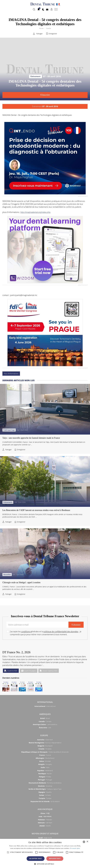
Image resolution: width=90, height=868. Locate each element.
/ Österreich (45, 740)
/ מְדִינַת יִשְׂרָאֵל (45, 838)
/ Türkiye (45, 798)
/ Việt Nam (45, 823)
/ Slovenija (45, 786)
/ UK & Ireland (45, 801)
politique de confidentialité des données (61, 632)
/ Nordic (45, 774)
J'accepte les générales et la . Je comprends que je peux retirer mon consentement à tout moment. (46, 633)
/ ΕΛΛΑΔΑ (45, 761)
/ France (45, 755)
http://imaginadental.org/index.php (35, 134)
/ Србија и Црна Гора (45, 789)
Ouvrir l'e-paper (29, 671)
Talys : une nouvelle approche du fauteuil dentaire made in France (31, 293)
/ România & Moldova (45, 783)
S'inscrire (45, 95)
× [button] (87, 842)
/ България (45, 746)
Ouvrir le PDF (11, 671)
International (45, 702)
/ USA (45, 728)
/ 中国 (45, 813)
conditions (26, 632)
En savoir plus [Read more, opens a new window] (75, 848)
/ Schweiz (45, 795)
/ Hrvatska (45, 749)
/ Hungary (45, 764)
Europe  (45, 735)
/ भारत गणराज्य (45, 816)
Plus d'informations (11, 151)
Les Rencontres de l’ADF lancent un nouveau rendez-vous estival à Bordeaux (36, 438)
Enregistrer (53, 34)
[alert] (45, 853)
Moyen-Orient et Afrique (45, 834)
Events (49, 28)
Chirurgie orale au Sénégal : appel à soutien (21, 582)
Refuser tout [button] (55, 859)
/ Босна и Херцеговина (45, 743)
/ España (45, 792)
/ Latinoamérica (45, 724)
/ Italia (45, 767)
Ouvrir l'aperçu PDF (49, 671)
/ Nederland (45, 771)
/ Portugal (45, 780)
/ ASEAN (45, 826)
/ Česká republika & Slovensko (45, 752)
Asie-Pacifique (45, 809)
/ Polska (45, 777)
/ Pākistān (45, 820)
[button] (45, 864)
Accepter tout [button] (36, 859)
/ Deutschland (45, 758)
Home (41, 28)
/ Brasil (45, 718)
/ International (45, 706)
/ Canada (45, 721)
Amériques (45, 714)
